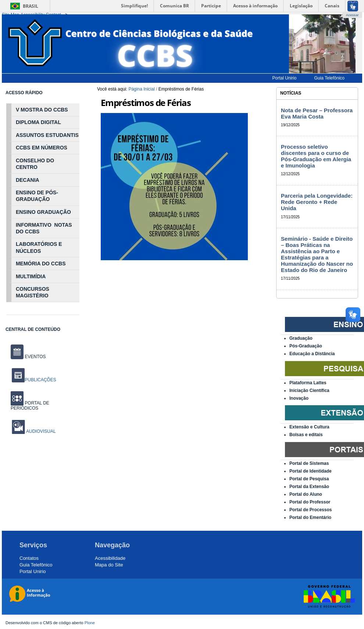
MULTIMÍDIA (31, 276)
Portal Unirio (33, 571)
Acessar (352, 15)
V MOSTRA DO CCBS (42, 110)
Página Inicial (141, 89)
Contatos (29, 558)
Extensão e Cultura (309, 427)
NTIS (73, 135)
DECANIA (28, 180)
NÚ (44, 148)
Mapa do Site (109, 565)
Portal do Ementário (310, 517)
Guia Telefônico (36, 565)
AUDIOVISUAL (40, 431)
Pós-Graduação (306, 346)
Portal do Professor (310, 502)
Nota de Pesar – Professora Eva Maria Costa (317, 113)
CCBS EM (28, 148)
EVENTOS (28, 357)
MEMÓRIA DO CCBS (41, 264)
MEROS (58, 148)
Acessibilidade (110, 558)
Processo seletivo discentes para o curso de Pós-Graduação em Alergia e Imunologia (316, 156)
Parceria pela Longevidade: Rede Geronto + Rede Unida (317, 202)
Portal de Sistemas (309, 463)
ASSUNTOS (30, 135)
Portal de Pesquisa (309, 479)
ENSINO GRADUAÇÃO (43, 212)
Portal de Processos (311, 510)
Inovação (299, 398)
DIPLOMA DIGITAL (38, 122)
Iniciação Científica (309, 391)
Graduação (301, 338)
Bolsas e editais (306, 435)
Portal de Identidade (311, 471)
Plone (90, 623)
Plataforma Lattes (308, 383)
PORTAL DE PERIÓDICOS (30, 406)
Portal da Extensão (309, 487)
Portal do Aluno (306, 494)
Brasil (31, 6)
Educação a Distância (312, 354)
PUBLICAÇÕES (34, 380)
